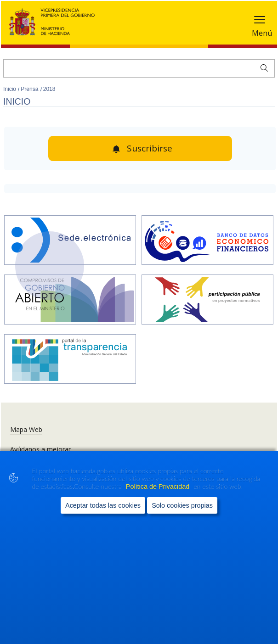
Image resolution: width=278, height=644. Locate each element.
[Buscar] (139, 68)
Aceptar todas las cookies (103, 505)
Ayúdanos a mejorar (40, 449)
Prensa (30, 89)
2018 (49, 89)
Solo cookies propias (182, 505)
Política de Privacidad (159, 487)
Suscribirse (150, 148)
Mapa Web (26, 429)
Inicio (10, 89)
